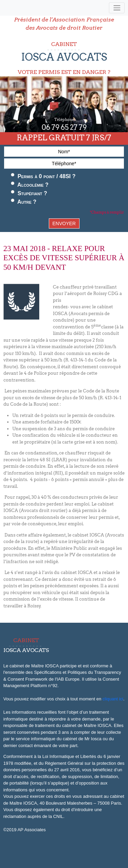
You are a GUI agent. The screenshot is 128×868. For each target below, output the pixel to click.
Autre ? (24, 202)
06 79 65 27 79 (64, 127)
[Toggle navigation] (117, 8)
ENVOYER (64, 223)
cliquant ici (113, 699)
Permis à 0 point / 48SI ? (43, 176)
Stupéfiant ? (29, 193)
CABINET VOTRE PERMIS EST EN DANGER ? (64, 58)
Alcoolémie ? (30, 185)
